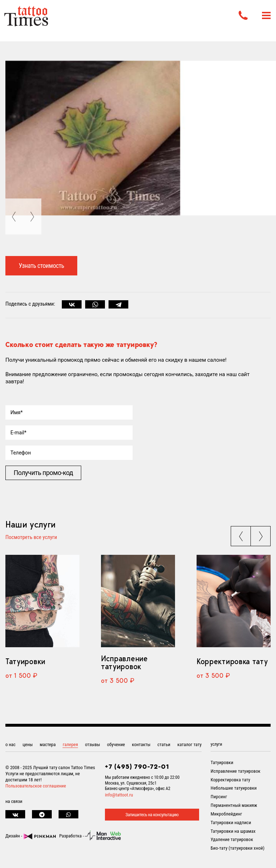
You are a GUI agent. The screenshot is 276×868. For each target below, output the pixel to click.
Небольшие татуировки (234, 788)
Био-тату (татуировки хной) (238, 848)
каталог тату (189, 744)
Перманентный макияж (234, 805)
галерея (70, 744)
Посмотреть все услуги (31, 538)
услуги (216, 744)
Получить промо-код (43, 473)
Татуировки (25, 661)
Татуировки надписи (231, 823)
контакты (141, 744)
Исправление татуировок (124, 662)
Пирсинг (219, 797)
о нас (10, 744)
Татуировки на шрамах (233, 831)
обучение (116, 744)
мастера (48, 744)
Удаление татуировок (232, 839)
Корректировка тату (232, 661)
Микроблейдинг (226, 814)
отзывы (92, 744)
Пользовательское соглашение (36, 786)
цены (28, 744)
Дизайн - (31, 836)
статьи (164, 744)
